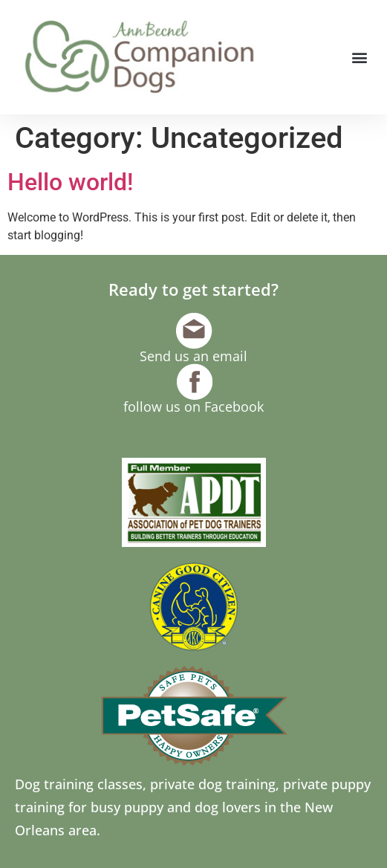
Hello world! (70, 182)
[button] (360, 58)
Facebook (234, 407)
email (230, 356)
